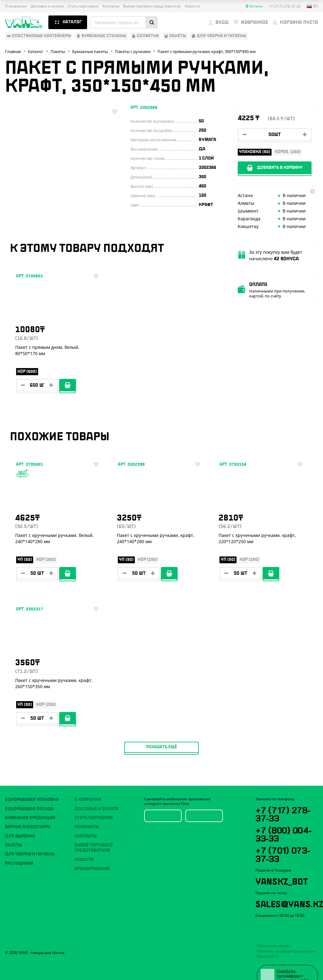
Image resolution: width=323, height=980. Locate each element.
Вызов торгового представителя (152, 6)
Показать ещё (161, 645)
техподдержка (289, 962)
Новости (192, 6)
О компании (16, 6)
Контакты (111, 6)
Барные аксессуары (28, 810)
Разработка (287, 958)
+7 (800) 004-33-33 (286, 818)
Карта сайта (268, 942)
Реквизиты (87, 810)
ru (312, 6)
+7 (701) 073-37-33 (285, 839)
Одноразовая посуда (29, 792)
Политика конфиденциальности (286, 937)
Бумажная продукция (30, 801)
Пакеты (13, 828)
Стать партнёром (83, 6)
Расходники (19, 846)
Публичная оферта (274, 932)
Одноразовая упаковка (32, 782)
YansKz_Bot (283, 866)
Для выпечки (20, 819)
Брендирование (92, 851)
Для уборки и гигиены (30, 837)
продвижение (289, 967)
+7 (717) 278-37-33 (285, 797)
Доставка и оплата (47, 6)
